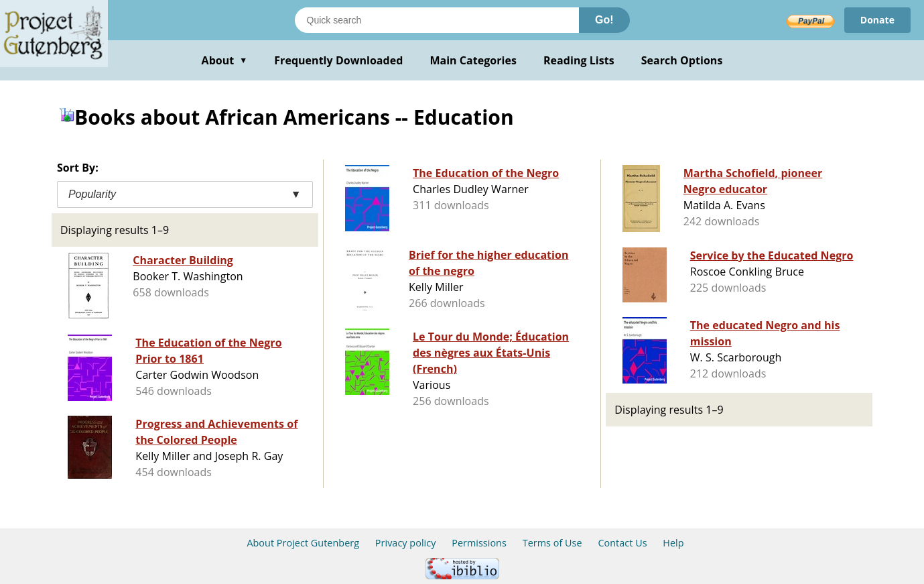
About (225, 60)
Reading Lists (579, 60)
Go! (604, 20)
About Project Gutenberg (303, 543)
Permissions (479, 543)
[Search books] (437, 20)
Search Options (682, 60)
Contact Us (622, 543)
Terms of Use (552, 543)
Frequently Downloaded (338, 60)
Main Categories (473, 60)
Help (673, 543)
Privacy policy (406, 543)
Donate (877, 20)
